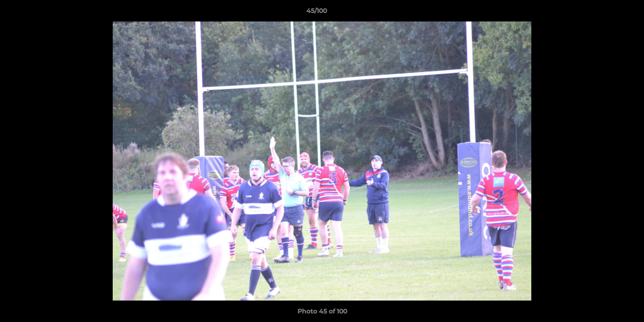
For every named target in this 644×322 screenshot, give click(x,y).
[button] (606, 13)
